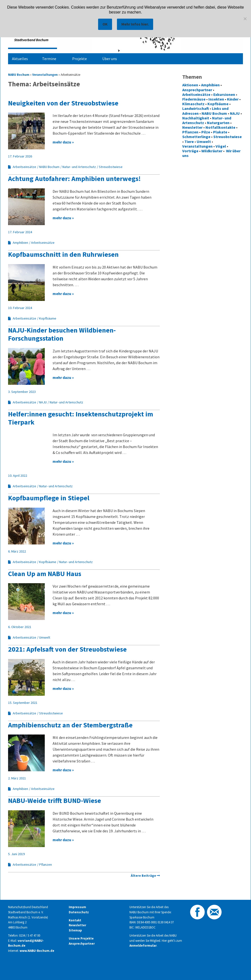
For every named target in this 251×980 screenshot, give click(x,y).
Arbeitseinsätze (24, 167)
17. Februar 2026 (20, 156)
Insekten (216, 99)
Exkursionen (224, 94)
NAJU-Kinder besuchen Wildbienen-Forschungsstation (62, 334)
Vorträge (190, 151)
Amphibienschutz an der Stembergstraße (70, 725)
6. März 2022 (17, 551)
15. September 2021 (23, 703)
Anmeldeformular (143, 946)
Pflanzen (46, 864)
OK (105, 24)
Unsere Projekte (81, 938)
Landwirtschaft (196, 108)
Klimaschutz (193, 104)
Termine (49, 59)
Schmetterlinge (196, 137)
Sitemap (75, 930)
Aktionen (190, 85)
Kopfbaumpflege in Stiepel (49, 498)
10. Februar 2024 (20, 308)
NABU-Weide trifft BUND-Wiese (55, 800)
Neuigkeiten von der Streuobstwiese (63, 103)
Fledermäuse (194, 99)
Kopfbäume (48, 318)
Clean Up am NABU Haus (45, 574)
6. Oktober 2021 (20, 627)
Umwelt (45, 637)
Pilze (206, 132)
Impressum (77, 907)
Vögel (221, 146)
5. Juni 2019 (16, 854)
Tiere (189, 142)
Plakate (220, 132)
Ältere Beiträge (143, 876)
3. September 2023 (22, 392)
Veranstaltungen (45, 75)
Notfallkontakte (220, 127)
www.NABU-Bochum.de (37, 951)
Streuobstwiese (111, 167)
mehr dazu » (63, 142)
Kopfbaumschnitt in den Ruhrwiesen (63, 254)
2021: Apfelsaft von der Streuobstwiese (67, 649)
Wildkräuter (212, 151)
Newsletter (192, 127)
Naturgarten (218, 123)
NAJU (43, 402)
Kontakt (75, 920)
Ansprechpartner (197, 90)
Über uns (110, 59)
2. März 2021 (17, 778)
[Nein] (245, 19)
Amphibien (20, 243)
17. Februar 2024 (20, 232)
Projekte (80, 59)
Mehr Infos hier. (135, 24)
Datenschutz (79, 912)
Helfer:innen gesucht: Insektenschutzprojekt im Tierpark (81, 418)
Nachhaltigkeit (196, 118)
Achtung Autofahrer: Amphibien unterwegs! (74, 179)
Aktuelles (20, 59)
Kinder (233, 99)
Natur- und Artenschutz (79, 167)
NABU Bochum (19, 75)
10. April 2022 (18, 476)
